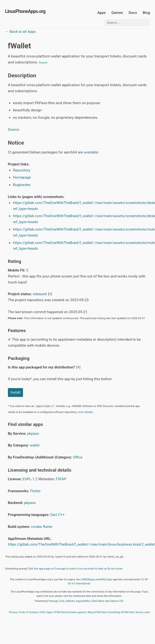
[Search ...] (127, 23)
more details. (86, 412)
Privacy (13, 612)
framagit (53, 601)
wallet (35, 445)
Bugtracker (22, 185)
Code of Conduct (29, 612)
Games (117, 13)
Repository (22, 170)
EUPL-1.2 (30, 479)
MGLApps (107, 579)
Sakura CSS (117, 601)
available (91, 152)
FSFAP (61, 479)
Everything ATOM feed (121, 612)
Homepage (22, 177)
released (40, 294)
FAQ (43, 612)
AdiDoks (70, 601)
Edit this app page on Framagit (47, 569)
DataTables (98, 601)
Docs (133, 13)
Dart (54, 515)
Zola (62, 601)
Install (15, 392)
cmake (37, 527)
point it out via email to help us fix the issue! (96, 569)
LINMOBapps (88, 579)
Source (43, 62)
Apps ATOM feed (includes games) (66, 612)
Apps (101, 13)
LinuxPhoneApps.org (25, 11)
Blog (146, 13)
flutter (48, 527)
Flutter (35, 491)
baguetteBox (83, 601)
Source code (143, 612)
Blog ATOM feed (97, 612)
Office (78, 457)
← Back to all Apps (20, 32)
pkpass (33, 434)
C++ (61, 515)
